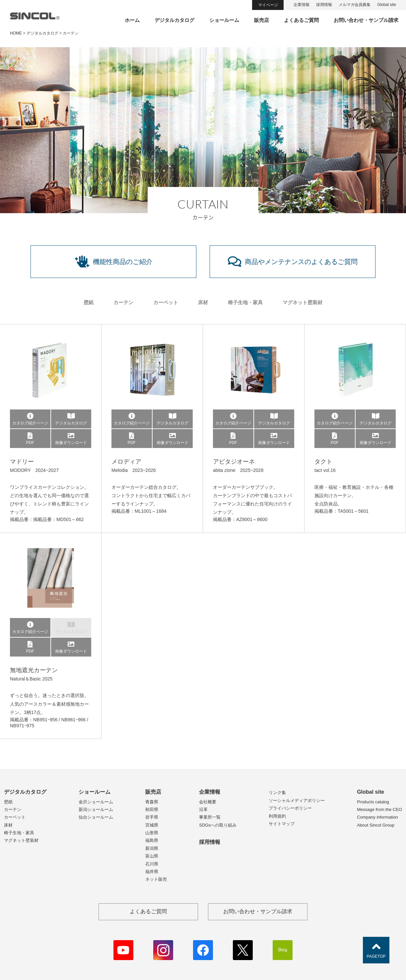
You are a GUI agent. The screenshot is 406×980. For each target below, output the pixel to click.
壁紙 (89, 302)
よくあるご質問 (301, 20)
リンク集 (277, 793)
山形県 (152, 833)
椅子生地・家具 (245, 302)
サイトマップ (282, 824)
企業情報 (302, 5)
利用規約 (277, 816)
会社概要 (208, 802)
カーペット (166, 302)
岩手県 (152, 817)
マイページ (268, 5)
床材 (203, 302)
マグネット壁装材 (303, 302)
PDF (30, 439)
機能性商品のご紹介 (114, 262)
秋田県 (152, 809)
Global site (387, 5)
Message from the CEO (379, 809)
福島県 (152, 840)
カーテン (123, 302)
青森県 (152, 802)
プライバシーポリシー (290, 808)
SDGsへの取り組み (218, 825)
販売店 (262, 20)
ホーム (132, 20)
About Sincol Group (376, 825)
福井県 (152, 872)
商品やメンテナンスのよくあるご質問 (293, 262)
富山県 (152, 856)
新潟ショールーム (96, 809)
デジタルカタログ (174, 20)
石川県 (152, 864)
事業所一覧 (210, 817)
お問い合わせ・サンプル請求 (366, 20)
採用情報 (324, 5)
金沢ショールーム (96, 802)
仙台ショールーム (96, 817)
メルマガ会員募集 (355, 5)
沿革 (203, 809)
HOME (16, 33)
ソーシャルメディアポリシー (297, 801)
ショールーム (224, 20)
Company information (377, 817)
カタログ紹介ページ (30, 419)
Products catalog (373, 802)
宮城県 (152, 825)
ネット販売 (156, 879)
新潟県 (152, 848)
